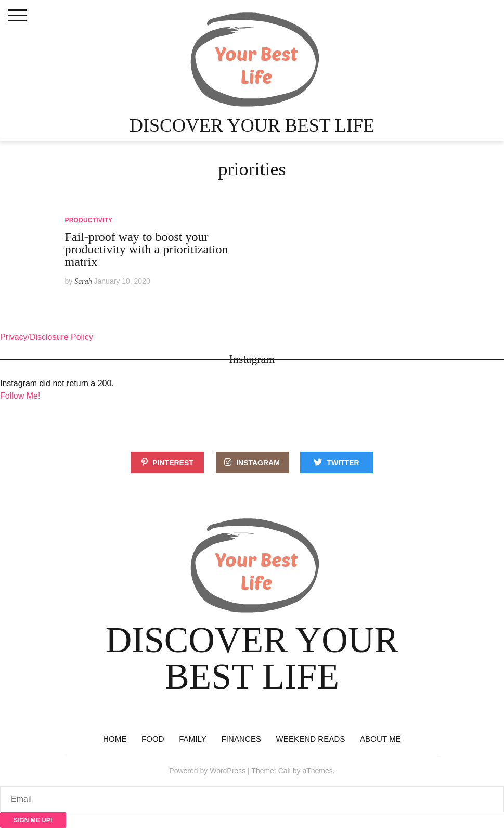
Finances (241, 739)
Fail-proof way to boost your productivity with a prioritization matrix (147, 249)
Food (153, 739)
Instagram (258, 463)
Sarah (83, 281)
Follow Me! (20, 396)
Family (193, 739)
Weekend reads (311, 739)
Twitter (343, 463)
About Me (380, 739)
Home (115, 739)
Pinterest (173, 463)
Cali (285, 771)
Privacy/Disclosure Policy (47, 337)
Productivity (89, 220)
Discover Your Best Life (252, 125)
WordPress (228, 771)
